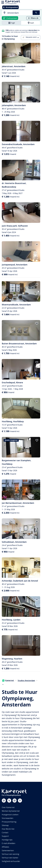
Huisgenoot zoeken (10, 815)
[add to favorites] (37, 46)
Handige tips (7, 840)
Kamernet (8, 680)
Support (5, 836)
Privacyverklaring (9, 822)
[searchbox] (19, 13)
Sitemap (5, 825)
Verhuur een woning (10, 854)
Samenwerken (8, 850)
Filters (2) (33, 18)
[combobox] (16, 13)
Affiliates (5, 847)
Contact (5, 833)
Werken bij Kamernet (11, 811)
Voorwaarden (8, 818)
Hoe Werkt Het (8, 829)
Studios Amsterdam (26, 681)
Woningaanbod (10, 7)
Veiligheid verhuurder (11, 861)
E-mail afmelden (9, 843)
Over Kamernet (8, 807)
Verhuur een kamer (10, 858)
